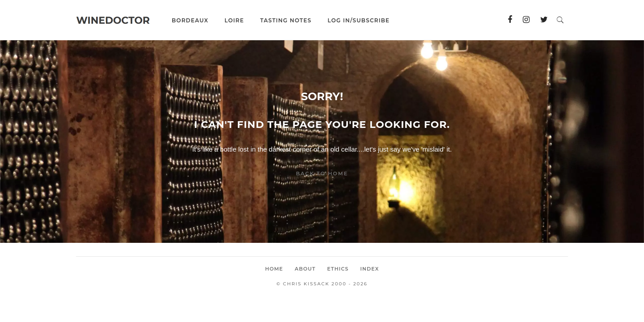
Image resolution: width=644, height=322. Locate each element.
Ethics (338, 269)
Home (274, 269)
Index (369, 269)
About (305, 269)
